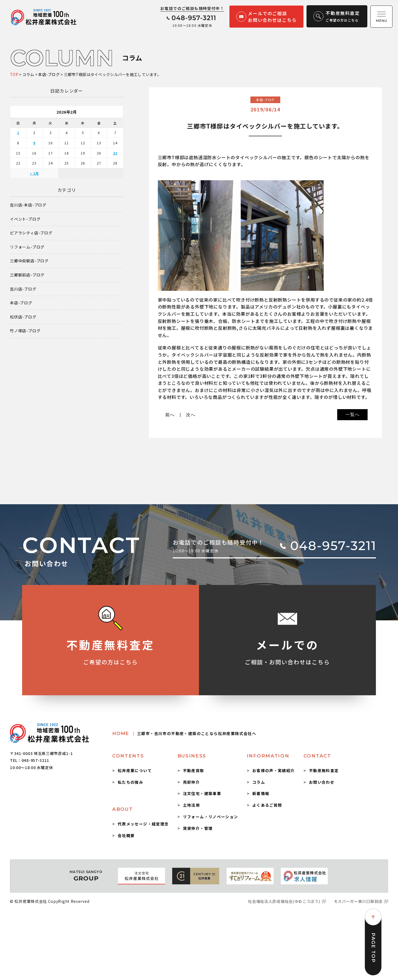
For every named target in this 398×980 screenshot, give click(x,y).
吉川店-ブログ (23, 289)
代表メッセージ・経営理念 (143, 824)
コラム (259, 782)
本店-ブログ (21, 303)
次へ (191, 415)
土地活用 (192, 805)
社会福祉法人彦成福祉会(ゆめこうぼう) (284, 901)
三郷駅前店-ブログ (27, 275)
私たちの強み (130, 782)
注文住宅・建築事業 (202, 793)
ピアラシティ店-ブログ (31, 233)
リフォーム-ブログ (27, 247)
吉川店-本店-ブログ (28, 205)
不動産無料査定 (324, 770)
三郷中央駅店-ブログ (29, 261)
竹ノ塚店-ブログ (25, 331)
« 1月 (34, 173)
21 (115, 153)
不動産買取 (194, 770)
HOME (184, 733)
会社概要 (126, 835)
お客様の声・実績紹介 (274, 770)
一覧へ (352, 415)
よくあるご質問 (267, 805)
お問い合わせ (322, 782)
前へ (170, 415)
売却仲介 (192, 782)
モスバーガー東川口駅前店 (358, 901)
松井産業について (135, 770)
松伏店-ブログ (23, 317)
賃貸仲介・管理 (198, 828)
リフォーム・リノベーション (211, 817)
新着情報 (261, 793)
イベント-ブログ (25, 219)
